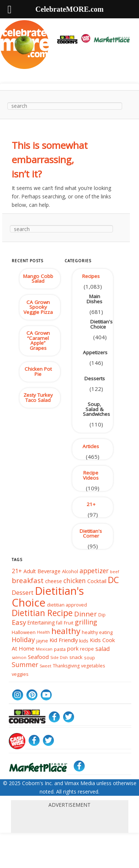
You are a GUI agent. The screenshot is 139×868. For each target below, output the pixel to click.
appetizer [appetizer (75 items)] (94, 571)
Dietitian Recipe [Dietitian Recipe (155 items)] (42, 613)
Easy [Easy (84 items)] (19, 622)
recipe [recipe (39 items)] (87, 649)
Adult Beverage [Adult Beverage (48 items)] (42, 571)
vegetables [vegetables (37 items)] (93, 666)
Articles (91, 446)
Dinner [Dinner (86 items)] (85, 613)
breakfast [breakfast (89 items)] (28, 581)
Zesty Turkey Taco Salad (38, 398)
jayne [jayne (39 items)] (42, 641)
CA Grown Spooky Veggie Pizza (38, 307)
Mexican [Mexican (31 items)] (44, 649)
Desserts (95, 378)
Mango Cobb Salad (38, 279)
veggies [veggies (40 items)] (20, 674)
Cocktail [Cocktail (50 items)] (97, 581)
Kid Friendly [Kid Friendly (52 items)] (64, 640)
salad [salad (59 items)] (103, 648)
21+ (91, 504)
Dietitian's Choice (101, 324)
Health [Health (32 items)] (43, 632)
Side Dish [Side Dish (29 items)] (59, 658)
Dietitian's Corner (91, 534)
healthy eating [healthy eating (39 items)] (97, 632)
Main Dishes (94, 299)
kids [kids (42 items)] (84, 641)
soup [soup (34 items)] (89, 657)
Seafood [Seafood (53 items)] (38, 657)
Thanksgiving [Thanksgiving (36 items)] (66, 666)
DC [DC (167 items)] (113, 580)
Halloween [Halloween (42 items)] (24, 632)
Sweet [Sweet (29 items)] (45, 666)
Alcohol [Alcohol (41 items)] (70, 571)
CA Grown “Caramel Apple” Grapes (38, 340)
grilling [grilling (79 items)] (86, 622)
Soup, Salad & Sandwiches (96, 409)
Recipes (91, 276)
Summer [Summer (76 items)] (25, 665)
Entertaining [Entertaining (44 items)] (41, 622)
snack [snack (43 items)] (76, 657)
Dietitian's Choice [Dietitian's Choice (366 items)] (48, 597)
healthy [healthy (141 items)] (66, 631)
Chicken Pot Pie (38, 371)
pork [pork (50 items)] (73, 648)
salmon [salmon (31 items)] (19, 657)
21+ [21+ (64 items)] (17, 571)
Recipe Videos (91, 475)
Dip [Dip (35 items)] (102, 614)
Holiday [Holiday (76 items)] (23, 640)
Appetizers (95, 352)
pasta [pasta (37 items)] (60, 649)
